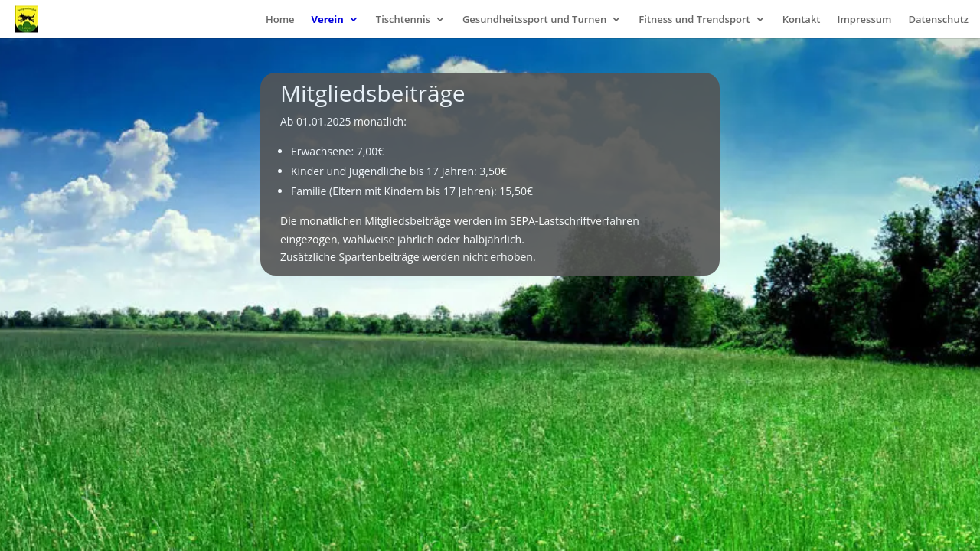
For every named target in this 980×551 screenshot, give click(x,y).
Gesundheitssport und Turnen (534, 20)
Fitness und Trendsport (694, 20)
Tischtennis (403, 20)
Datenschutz (938, 20)
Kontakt (802, 20)
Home (280, 20)
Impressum (864, 20)
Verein (328, 20)
